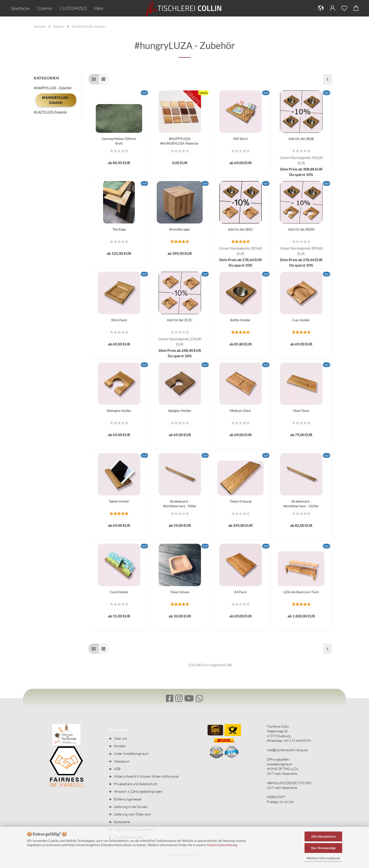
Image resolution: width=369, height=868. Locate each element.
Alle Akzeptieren (323, 836)
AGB (117, 769)
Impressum (122, 761)
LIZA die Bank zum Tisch (301, 592)
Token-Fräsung (241, 501)
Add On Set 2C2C (180, 320)
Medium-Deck (240, 411)
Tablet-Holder (119, 501)
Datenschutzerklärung (222, 845)
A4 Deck (240, 592)
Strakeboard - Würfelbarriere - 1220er (301, 504)
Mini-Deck (119, 320)
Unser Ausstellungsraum (131, 753)
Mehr (99, 8)
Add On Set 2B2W (301, 229)
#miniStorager (180, 229)
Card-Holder (119, 592)
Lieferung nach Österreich (132, 814)
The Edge (119, 229)
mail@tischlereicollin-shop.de (287, 750)
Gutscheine (122, 822)
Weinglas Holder (119, 411)
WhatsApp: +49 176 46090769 (289, 740)
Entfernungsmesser (128, 799)
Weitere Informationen (323, 858)
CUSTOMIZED (73, 8)
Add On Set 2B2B (301, 139)
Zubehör (45, 8)
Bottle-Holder (240, 320)
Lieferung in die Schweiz (131, 807)
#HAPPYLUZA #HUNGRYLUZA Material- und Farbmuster (180, 141)
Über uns (120, 738)
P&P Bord (240, 139)
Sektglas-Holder (180, 411)
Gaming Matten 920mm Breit (119, 141)
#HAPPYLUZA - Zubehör (53, 88)
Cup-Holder (301, 320)
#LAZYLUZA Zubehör (50, 112)
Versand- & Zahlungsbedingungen (138, 791)
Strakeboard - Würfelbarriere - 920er (180, 504)
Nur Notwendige (323, 848)
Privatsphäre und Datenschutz (136, 784)
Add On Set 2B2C (241, 229)
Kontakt (120, 746)
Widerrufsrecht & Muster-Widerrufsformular (147, 776)
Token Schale (180, 592)
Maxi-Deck (301, 411)
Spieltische (20, 8)
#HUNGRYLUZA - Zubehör (56, 100)
